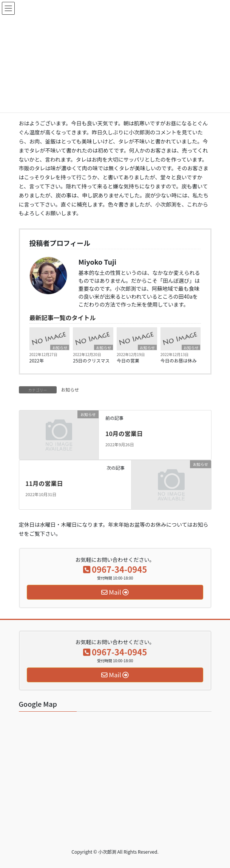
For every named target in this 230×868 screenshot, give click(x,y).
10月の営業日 (124, 433)
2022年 (37, 360)
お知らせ (60, 347)
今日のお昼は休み (179, 360)
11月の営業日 (44, 483)
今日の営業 (128, 360)
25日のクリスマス (91, 360)
